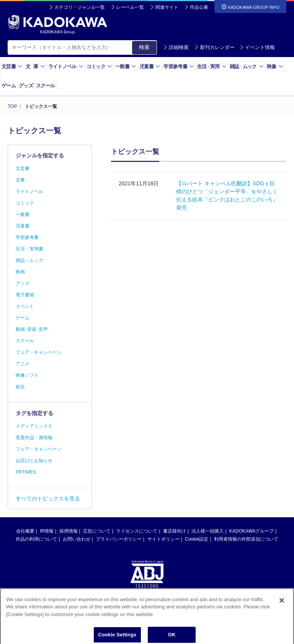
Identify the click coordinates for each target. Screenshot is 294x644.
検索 (144, 47)
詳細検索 (176, 47)
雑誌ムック (247, 66)
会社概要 (25, 531)
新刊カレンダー (215, 47)
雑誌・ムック (29, 260)
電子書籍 (25, 295)
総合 (20, 387)
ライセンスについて (137, 531)
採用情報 (69, 531)
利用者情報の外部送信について (246, 539)
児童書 (150, 66)
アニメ (23, 364)
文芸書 (12, 66)
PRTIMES (26, 472)
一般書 (126, 66)
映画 (20, 272)
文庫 (20, 180)
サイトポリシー (163, 539)
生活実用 (212, 66)
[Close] (282, 621)
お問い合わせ (77, 539)
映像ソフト (27, 375)
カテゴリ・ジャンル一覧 (80, 7)
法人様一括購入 (207, 531)
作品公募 (199, 7)
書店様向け (175, 531)
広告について (97, 531)
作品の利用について (36, 539)
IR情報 (47, 531)
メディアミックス (34, 426)
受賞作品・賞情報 (34, 438)
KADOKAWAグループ (252, 531)
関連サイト (167, 7)
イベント (25, 306)
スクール (45, 86)
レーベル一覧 (130, 7)
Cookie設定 (197, 539)
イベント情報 (257, 47)
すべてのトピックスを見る (48, 499)
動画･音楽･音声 (32, 329)
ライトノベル (66, 66)
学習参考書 (179, 66)
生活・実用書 (29, 249)
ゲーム (9, 86)
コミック (99, 66)
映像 (275, 66)
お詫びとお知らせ (34, 461)
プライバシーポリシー (119, 539)
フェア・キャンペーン (39, 352)
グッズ (26, 86)
